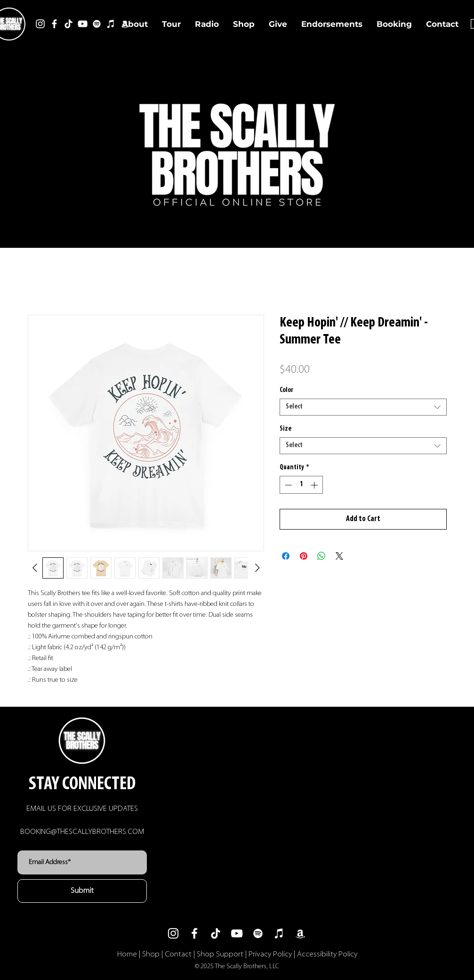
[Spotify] (97, 24)
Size (285, 429)
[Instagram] (40, 24)
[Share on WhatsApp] (321, 556)
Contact (178, 954)
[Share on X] (339, 556)
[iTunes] (111, 24)
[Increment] (315, 485)
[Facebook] (54, 24)
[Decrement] (287, 485)
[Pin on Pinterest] (304, 556)
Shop (151, 954)
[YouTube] (83, 24)
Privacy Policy (270, 954)
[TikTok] (68, 24)
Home (127, 954)
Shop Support (220, 954)
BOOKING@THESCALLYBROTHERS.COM (82, 832)
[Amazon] (300, 933)
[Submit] (82, 891)
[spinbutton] (301, 485)
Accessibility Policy (327, 954)
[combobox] (363, 407)
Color (286, 390)
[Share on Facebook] (286, 556)
